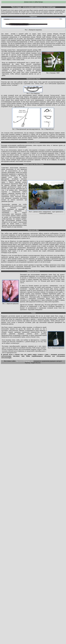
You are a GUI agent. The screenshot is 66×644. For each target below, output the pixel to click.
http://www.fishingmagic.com (25, 361)
